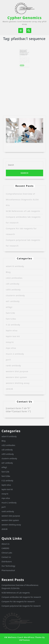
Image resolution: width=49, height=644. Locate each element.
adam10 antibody (15, 266)
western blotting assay (18, 383)
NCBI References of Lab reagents (23, 211)
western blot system (16, 377)
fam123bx (11, 319)
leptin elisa (12, 330)
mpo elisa (11, 348)
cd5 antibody (13, 284)
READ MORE (23, 64)
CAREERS (5, 548)
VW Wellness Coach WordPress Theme (23, 637)
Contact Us (6, 557)
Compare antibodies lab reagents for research (21, 597)
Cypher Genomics (25, 18)
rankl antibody (13, 365)
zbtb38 (9, 389)
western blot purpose (17, 371)
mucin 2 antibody (15, 354)
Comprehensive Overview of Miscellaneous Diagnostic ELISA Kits (22, 199)
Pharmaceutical (8, 570)
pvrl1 (8, 360)
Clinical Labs (7, 553)
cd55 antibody (13, 290)
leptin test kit (13, 336)
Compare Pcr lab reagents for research (18, 601)
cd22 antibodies (14, 278)
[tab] (21, 30)
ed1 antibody (13, 301)
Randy (23, 57)
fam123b (10, 313)
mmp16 (10, 342)
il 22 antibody (13, 325)
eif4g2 (9, 307)
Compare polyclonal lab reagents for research (21, 606)
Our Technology (8, 566)
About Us (5, 544)
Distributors (7, 562)
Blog (8, 272)
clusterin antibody (15, 295)
